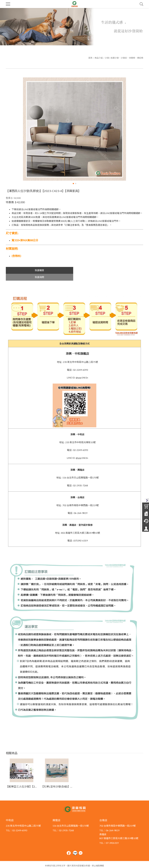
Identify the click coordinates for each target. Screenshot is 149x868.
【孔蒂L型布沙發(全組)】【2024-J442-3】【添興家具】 (57, 780)
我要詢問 (110, 270)
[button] (73, 184)
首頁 (90, 58)
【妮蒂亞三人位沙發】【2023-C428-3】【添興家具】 (22, 780)
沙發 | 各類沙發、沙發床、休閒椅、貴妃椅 (124, 58)
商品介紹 (99, 58)
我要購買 (39, 270)
